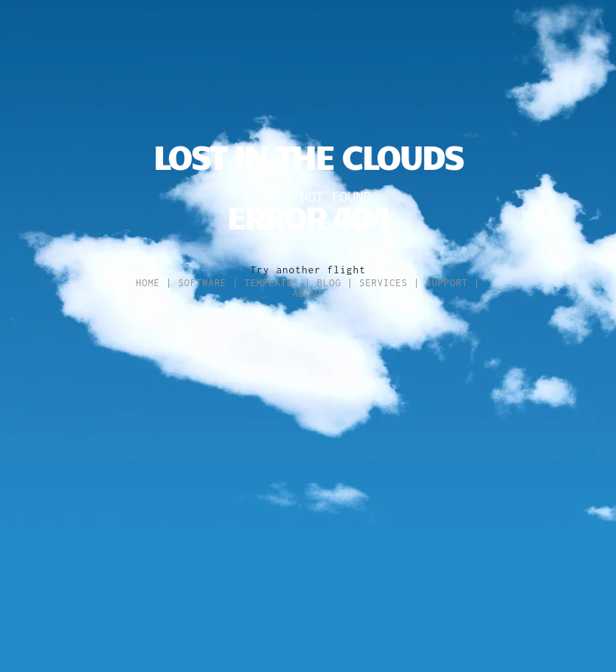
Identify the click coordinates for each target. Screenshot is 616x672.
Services (383, 283)
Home (148, 283)
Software (202, 283)
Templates (272, 283)
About (308, 293)
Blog (329, 283)
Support (447, 283)
